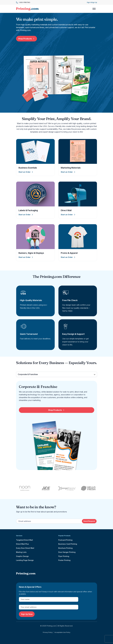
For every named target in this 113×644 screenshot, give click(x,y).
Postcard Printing (65, 540)
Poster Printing (64, 560)
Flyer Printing (64, 556)
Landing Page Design (25, 560)
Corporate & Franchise (28, 374)
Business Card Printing (68, 544)
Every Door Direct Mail (25, 548)
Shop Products (27, 39)
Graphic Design (22, 556)
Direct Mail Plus (22, 544)
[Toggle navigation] (94, 9)
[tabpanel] (57, 427)
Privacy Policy (48, 632)
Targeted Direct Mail (24, 540)
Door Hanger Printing (67, 552)
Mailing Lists (21, 552)
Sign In (89, 2)
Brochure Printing (65, 548)
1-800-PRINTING (23, 2)
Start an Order (26, 172)
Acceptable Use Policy (62, 632)
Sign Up (94, 2)
